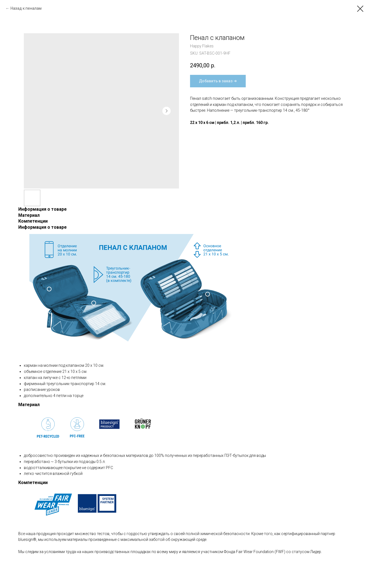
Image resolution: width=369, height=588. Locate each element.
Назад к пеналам (26, 8)
